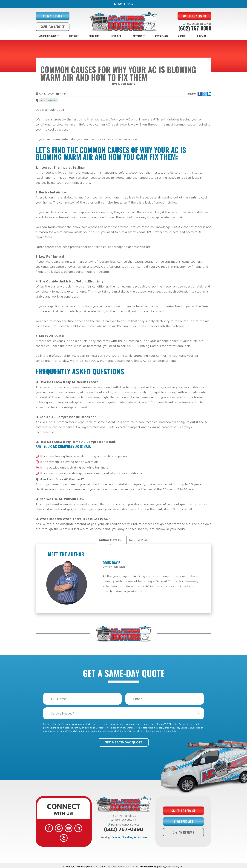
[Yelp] (82, 828)
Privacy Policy (171, 731)
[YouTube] (64, 828)
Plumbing (94, 36)
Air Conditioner (49, 100)
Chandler (127, 837)
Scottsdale (140, 837)
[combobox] (123, 713)
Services (116, 36)
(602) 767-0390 (195, 28)
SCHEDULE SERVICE (194, 16)
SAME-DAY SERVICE (53, 27)
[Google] (55, 828)
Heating (73, 36)
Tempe (116, 837)
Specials (138, 36)
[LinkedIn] (73, 828)
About (182, 36)
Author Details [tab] (110, 540)
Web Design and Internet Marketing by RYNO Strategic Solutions (123, 864)
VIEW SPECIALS (53, 16)
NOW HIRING (123, 4)
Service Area (161, 36)
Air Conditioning (47, 36)
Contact (202, 36)
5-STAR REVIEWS (183, 830)
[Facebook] (45, 828)
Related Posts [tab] (139, 540)
